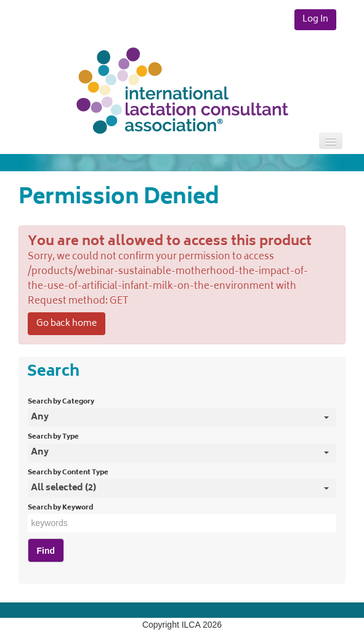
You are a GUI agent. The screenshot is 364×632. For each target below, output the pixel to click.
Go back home (67, 324)
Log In (315, 19)
